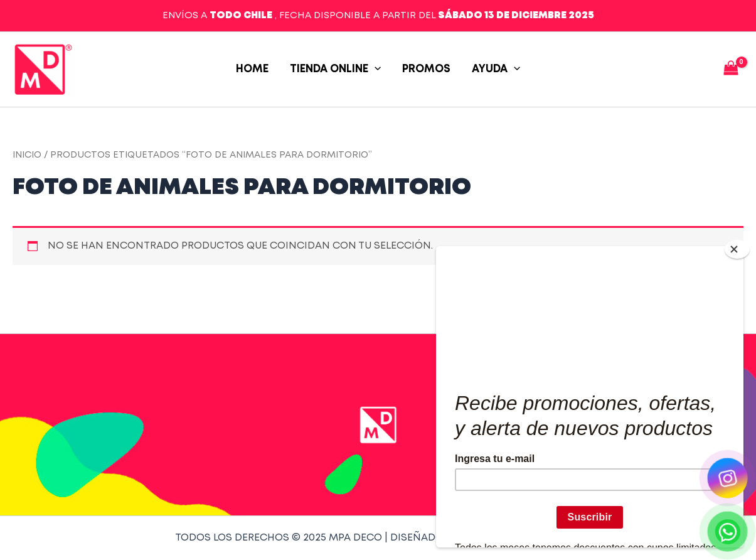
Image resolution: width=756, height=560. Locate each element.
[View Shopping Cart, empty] (731, 69)
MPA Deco (88, 69)
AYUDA (496, 70)
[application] (375, 70)
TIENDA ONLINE (335, 70)
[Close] (737, 249)
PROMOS (426, 69)
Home (252, 69)
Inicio (27, 155)
